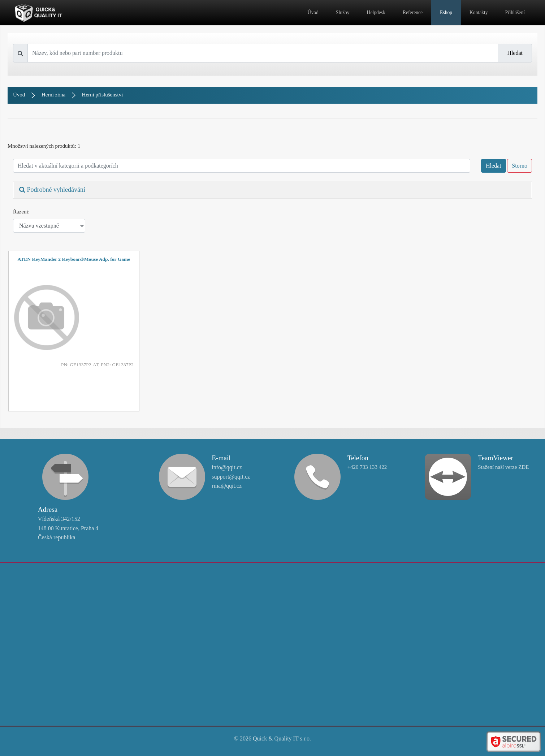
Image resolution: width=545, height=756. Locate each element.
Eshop (446, 12)
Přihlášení (515, 12)
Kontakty (479, 12)
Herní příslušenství (103, 95)
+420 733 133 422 (367, 467)
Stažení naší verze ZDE (503, 467)
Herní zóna (53, 95)
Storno (520, 166)
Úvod (313, 12)
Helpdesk (376, 12)
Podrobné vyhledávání (52, 190)
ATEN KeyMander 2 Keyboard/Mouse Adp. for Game (74, 259)
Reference (413, 12)
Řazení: (21, 212)
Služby (343, 12)
